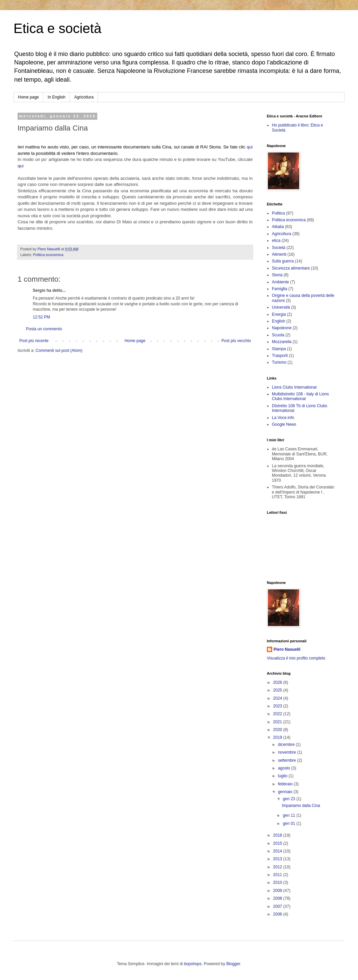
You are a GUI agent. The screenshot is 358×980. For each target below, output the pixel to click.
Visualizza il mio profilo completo (296, 658)
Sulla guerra (283, 261)
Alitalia (278, 227)
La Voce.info (283, 418)
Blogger (233, 964)
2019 (278, 737)
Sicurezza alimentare (291, 268)
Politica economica (48, 255)
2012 (278, 867)
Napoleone (282, 328)
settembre (288, 760)
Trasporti (280, 356)
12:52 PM (41, 317)
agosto (285, 768)
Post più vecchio (236, 341)
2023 (278, 706)
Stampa (279, 349)
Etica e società (57, 28)
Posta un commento (44, 329)
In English (57, 97)
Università (281, 307)
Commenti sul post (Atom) (59, 351)
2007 (278, 906)
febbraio (286, 784)
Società (279, 248)
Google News (284, 424)
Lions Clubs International (294, 387)
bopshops (193, 964)
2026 (278, 682)
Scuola (278, 335)
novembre (288, 752)
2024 (278, 698)
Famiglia (279, 289)
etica (276, 241)
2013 (278, 859)
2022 (278, 714)
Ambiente (280, 282)
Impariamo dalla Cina (301, 806)
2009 (278, 891)
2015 (278, 843)
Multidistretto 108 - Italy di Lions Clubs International (300, 396)
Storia (277, 275)
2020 (278, 730)
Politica (278, 213)
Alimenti (279, 254)
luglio (283, 776)
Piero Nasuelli (287, 649)
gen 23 (289, 799)
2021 (278, 722)
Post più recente (34, 341)
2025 (278, 690)
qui (250, 147)
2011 (278, 875)
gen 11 (289, 815)
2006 (278, 914)
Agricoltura (84, 97)
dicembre (287, 745)
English (278, 321)
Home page (28, 97)
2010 (278, 883)
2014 (278, 851)
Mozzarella (282, 342)
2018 (278, 835)
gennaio (286, 792)
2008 (278, 898)
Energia (279, 314)
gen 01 (289, 823)
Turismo (279, 362)
